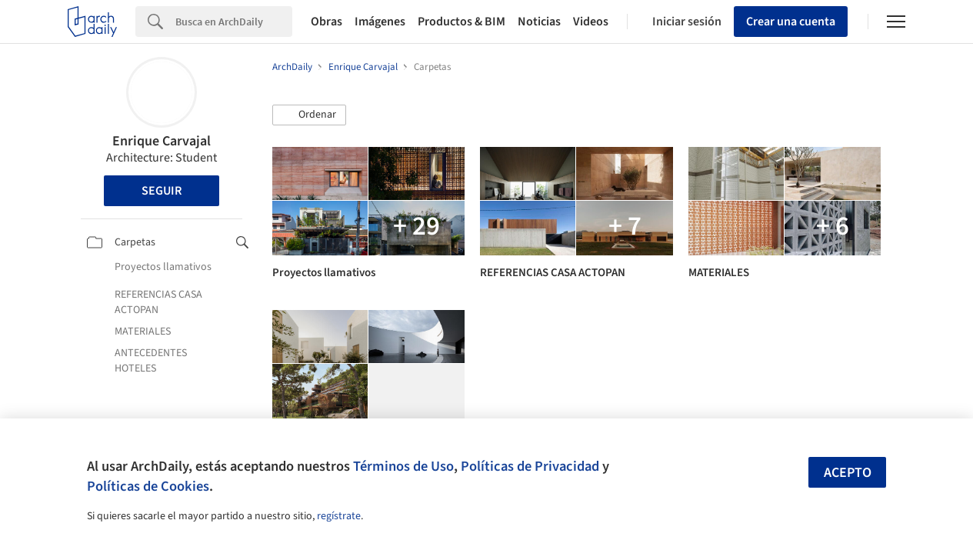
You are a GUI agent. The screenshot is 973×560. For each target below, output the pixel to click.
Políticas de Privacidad (530, 466)
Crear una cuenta (791, 22)
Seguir (162, 191)
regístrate (339, 516)
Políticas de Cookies (148, 486)
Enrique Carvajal (162, 141)
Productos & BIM (462, 22)
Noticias (539, 22)
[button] (309, 115)
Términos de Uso (403, 466)
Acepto (848, 473)
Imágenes (380, 22)
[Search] (234, 22)
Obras (327, 22)
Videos (591, 22)
